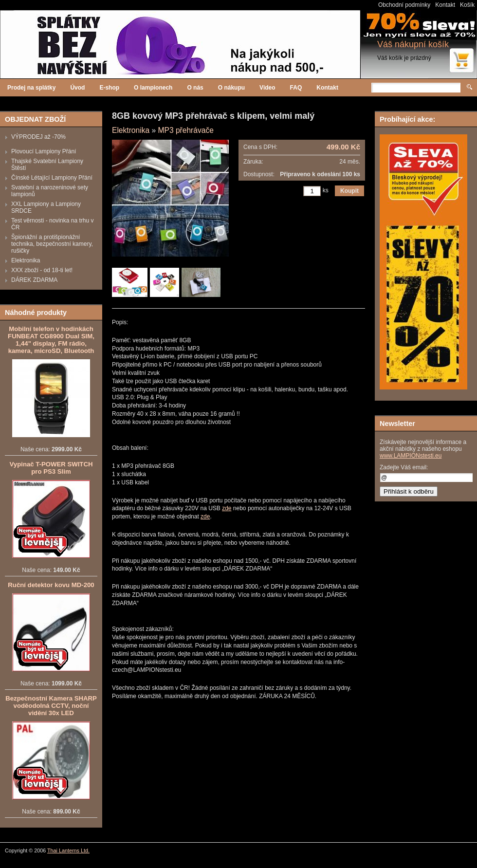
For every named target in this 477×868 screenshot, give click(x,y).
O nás (195, 88)
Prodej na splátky (31, 88)
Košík (467, 5)
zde (227, 508)
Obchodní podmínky (404, 5)
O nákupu (231, 88)
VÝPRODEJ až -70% (38, 137)
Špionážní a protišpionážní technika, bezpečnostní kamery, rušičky (52, 244)
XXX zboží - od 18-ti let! (42, 270)
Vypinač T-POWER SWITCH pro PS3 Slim (51, 468)
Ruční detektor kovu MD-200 (51, 585)
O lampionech (153, 88)
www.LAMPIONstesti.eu (411, 456)
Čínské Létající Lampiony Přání (52, 178)
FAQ (296, 88)
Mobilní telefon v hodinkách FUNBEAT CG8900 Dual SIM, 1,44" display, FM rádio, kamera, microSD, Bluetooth (51, 340)
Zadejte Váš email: (404, 467)
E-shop (109, 88)
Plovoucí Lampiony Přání (44, 151)
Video (267, 88)
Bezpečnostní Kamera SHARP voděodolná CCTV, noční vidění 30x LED (51, 706)
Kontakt (445, 5)
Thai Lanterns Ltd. (68, 850)
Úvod (77, 88)
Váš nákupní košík (413, 44)
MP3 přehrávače (185, 130)
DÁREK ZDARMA (34, 280)
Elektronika (26, 260)
